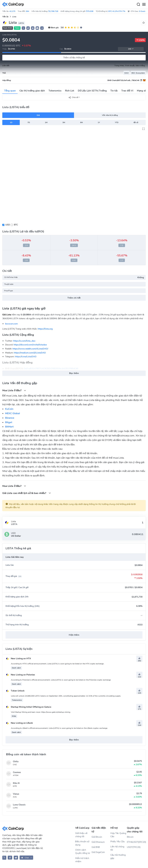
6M (81, 122)
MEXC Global (12, 413)
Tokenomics (55, 91)
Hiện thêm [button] (74, 635)
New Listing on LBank (19, 723)
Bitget (9, 422)
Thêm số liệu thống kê (74, 58)
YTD (117, 122)
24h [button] (131, 49)
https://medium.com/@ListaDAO (30, 353)
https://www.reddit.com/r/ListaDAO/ (30, 349)
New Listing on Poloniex (20, 675)
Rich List (70, 91)
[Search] (138, 4)
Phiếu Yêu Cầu (118, 842)
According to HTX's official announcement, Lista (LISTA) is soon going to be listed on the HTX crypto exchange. (58, 664)
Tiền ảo (5, 17)
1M (46, 122)
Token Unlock (15, 691)
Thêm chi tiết (74, 298)
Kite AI (16, 783)
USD (8, 225)
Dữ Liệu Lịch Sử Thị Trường (92, 91)
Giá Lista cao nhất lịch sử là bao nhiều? (27, 493)
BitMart (9, 427)
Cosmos (17, 772)
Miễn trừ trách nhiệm (82, 860)
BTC (16, 225)
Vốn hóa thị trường (110, 115)
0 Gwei (143, 11)
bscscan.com (11, 324)
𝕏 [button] (23, 28)
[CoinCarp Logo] (14, 4)
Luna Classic (19, 805)
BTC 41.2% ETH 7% (117, 11)
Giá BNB (96, 847)
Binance (10, 418)
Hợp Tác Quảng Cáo (118, 835)
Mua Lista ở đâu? (14, 390)
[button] (28, 28)
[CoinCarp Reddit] (16, 858)
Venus (16, 794)
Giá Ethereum (98, 842)
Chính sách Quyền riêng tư (83, 852)
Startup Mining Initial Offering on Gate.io (28, 707)
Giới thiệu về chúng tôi (81, 835)
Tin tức (114, 91)
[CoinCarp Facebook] (10, 858)
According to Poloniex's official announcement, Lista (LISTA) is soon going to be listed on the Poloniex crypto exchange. (61, 680)
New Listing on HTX (18, 659)
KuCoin (9, 409)
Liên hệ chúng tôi (117, 848)
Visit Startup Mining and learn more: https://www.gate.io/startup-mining (41, 712)
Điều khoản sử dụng (82, 843)
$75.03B (90, 11)
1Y (99, 122)
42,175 (12, 11)
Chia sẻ (73, 97)
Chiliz (16, 762)
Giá (38, 115)
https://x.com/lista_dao (24, 341)
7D (29, 122)
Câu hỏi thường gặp (118, 857)
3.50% (140, 40)
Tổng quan (10, 91)
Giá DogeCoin (98, 852)
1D (11, 122)
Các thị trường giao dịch (32, 91)
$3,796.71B (53, 11)
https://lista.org (45, 329)
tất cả (136, 122)
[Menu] (144, 4)
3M (64, 122)
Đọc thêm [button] (74, 373)
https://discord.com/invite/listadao (30, 345)
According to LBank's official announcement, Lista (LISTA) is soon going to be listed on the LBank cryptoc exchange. (59, 728)
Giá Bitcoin (97, 837)
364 (27, 11)
